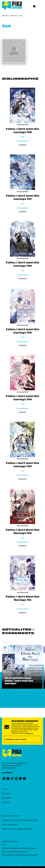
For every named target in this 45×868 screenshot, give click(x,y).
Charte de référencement (15, 851)
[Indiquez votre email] (19, 739)
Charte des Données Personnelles (19, 848)
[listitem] (4, 778)
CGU (4, 845)
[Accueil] (12, 6)
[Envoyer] (38, 739)
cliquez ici (29, 733)
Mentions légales (10, 841)
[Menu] (37, 7)
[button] (22, 667)
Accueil (5, 15)
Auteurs (14, 15)
